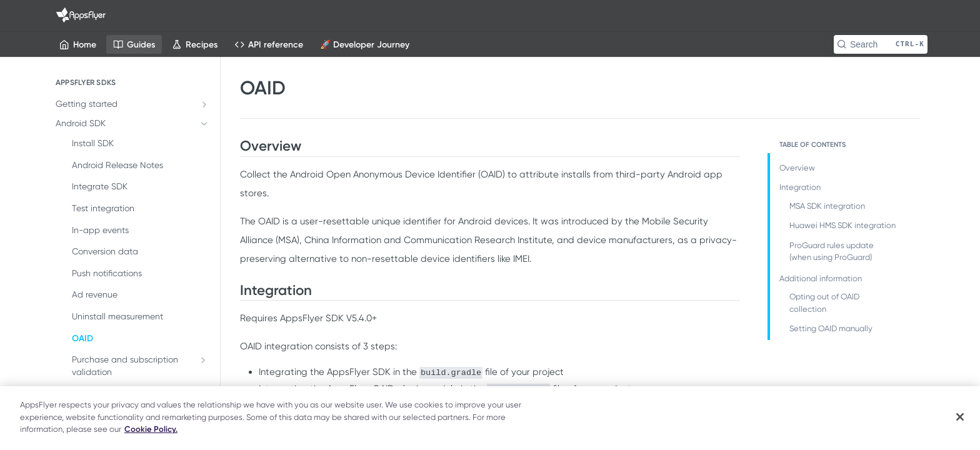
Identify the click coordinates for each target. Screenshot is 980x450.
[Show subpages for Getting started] (204, 104)
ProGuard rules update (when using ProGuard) (832, 252)
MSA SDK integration (827, 206)
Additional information (821, 278)
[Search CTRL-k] (881, 44)
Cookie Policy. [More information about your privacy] (151, 429)
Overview (797, 168)
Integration (800, 187)
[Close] (960, 417)
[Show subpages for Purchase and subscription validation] (203, 360)
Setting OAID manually (831, 328)
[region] (490, 418)
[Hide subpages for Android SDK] (204, 124)
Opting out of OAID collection (824, 303)
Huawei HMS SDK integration (842, 225)
